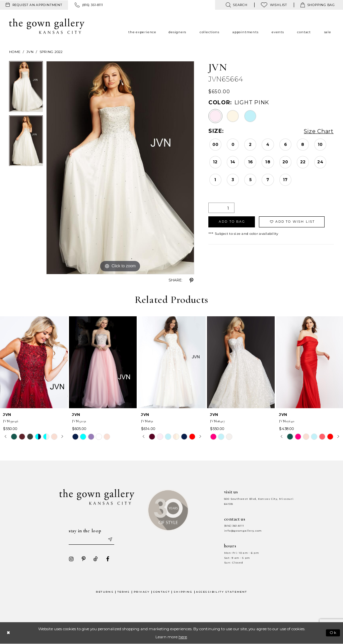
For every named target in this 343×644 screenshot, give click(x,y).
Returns (105, 592)
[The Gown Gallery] (47, 26)
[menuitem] (34, 5)
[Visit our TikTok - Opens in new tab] (95, 559)
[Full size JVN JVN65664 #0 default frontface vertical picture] (120, 168)
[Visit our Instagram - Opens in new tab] (71, 559)
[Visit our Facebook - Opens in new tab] (108, 559)
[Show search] (236, 5)
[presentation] (34, 362)
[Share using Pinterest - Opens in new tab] (192, 280)
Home (15, 52)
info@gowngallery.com (243, 531)
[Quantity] (221, 208)
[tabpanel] (26, 88)
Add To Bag (232, 222)
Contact (161, 592)
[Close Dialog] (8, 633)
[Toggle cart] (318, 5)
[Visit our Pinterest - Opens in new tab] (83, 559)
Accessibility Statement (222, 592)
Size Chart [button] (319, 131)
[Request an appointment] (34, 5)
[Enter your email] (91, 540)
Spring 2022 (51, 52)
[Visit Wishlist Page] (274, 5)
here (183, 637)
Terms (124, 592)
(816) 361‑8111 (234, 526)
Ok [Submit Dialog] (333, 633)
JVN (30, 52)
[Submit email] (110, 540)
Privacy (142, 592)
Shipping (183, 592)
